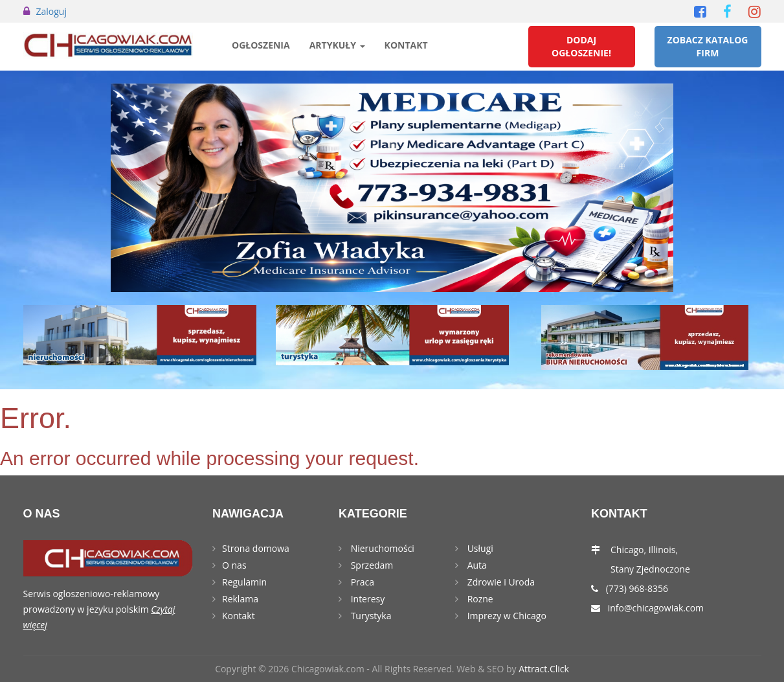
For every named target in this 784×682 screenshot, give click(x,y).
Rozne (479, 599)
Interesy (366, 599)
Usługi (479, 548)
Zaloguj (51, 11)
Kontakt (406, 45)
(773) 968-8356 (637, 588)
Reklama (240, 599)
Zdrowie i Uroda (500, 582)
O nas (234, 565)
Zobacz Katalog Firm (708, 46)
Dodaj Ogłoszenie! (581, 46)
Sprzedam (371, 565)
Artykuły (337, 45)
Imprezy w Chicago (506, 616)
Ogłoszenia (261, 45)
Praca (361, 582)
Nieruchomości (381, 548)
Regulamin (244, 582)
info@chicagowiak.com (656, 608)
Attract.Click (544, 669)
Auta (476, 565)
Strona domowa (256, 548)
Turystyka (370, 616)
